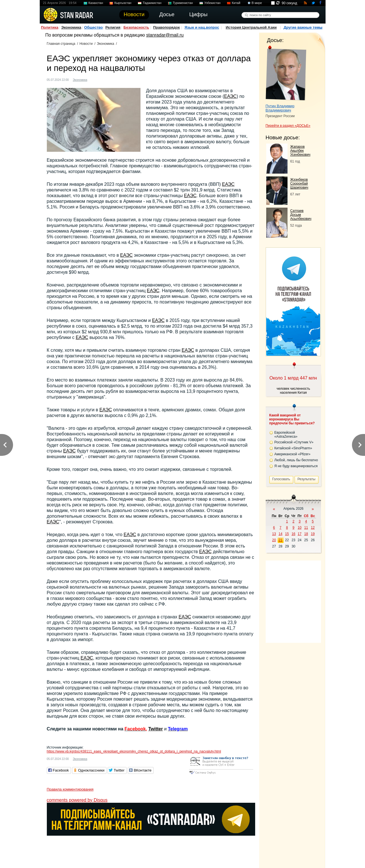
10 (300, 528)
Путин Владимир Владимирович (280, 108)
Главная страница (61, 44)
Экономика (71, 27)
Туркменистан (183, 3)
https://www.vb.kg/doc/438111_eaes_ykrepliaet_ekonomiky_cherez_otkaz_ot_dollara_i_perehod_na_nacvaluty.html (134, 751)
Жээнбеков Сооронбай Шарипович (299, 184)
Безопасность (136, 27)
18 (306, 534)
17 (300, 534)
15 (287, 534)
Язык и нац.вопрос (202, 27)
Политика (50, 27)
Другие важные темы (303, 27)
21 (281, 540)
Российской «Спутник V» (294, 442)
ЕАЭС (230, 96)
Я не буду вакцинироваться (296, 466)
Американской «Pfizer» (292, 454)
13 (274, 534)
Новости (86, 44)
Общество (94, 27)
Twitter (155, 729)
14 (281, 534)
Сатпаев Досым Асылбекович (301, 215)
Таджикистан (152, 3)
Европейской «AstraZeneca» (286, 435)
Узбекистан (212, 3)
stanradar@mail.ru (165, 35)
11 (306, 528)
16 (293, 534)
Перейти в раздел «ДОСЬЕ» (288, 126)
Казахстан (96, 3)
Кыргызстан (123, 3)
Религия (113, 27)
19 (313, 534)
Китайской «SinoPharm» (293, 448)
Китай (236, 3)
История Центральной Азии (251, 27)
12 (313, 528)
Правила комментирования (70, 789)
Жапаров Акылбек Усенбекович (300, 151)
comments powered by (77, 800)
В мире (257, 3)
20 (274, 540)
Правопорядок (166, 27)
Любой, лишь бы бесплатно (296, 460)
